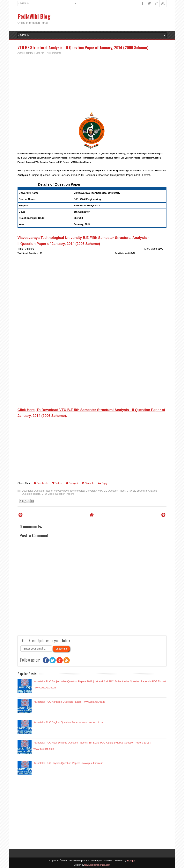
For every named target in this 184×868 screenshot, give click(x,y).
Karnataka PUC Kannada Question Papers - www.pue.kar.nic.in (69, 702)
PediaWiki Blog (34, 16)
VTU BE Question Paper (112, 491)
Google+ (72, 483)
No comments (54, 53)
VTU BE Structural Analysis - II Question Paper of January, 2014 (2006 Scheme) (83, 47)
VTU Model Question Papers (58, 494)
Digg (103, 483)
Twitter (57, 483)
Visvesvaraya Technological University (75, 491)
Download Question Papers (37, 491)
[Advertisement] (92, 84)
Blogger (131, 861)
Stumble (88, 483)
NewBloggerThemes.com (97, 865)
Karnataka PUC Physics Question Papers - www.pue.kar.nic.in (68, 763)
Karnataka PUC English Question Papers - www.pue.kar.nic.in (68, 722)
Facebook (41, 483)
